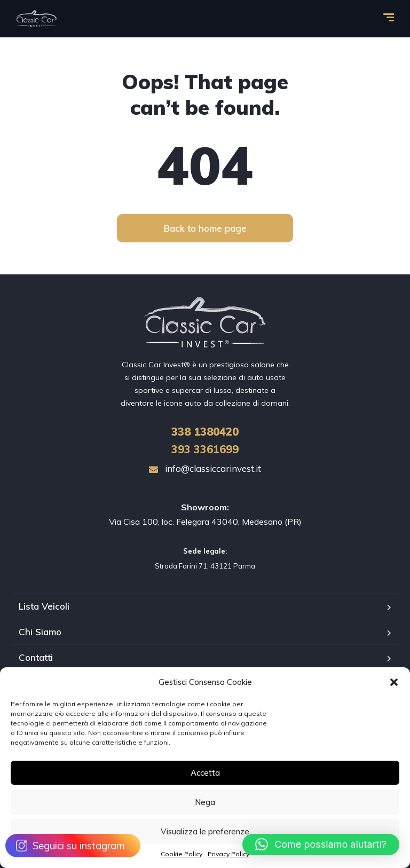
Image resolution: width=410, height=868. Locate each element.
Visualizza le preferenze (205, 831)
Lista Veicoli (44, 606)
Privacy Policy (228, 854)
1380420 (205, 432)
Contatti (36, 657)
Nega (205, 802)
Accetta (205, 773)
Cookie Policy (182, 854)
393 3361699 (205, 449)
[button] (394, 682)
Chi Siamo (40, 632)
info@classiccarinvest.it (205, 468)
